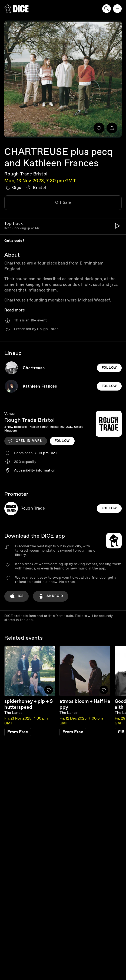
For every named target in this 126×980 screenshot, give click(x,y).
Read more (15, 310)
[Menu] (117, 9)
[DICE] (16, 9)
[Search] (107, 9)
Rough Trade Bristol (26, 174)
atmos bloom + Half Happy (85, 704)
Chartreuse (34, 368)
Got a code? (14, 241)
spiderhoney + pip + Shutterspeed (29, 704)
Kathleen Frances (40, 386)
